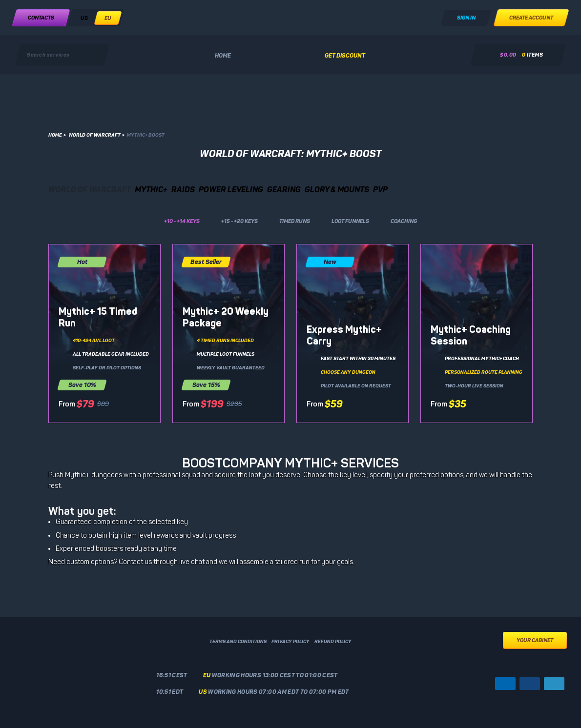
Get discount (345, 56)
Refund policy (333, 642)
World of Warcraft (96, 135)
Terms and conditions (238, 642)
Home (223, 56)
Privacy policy (290, 642)
